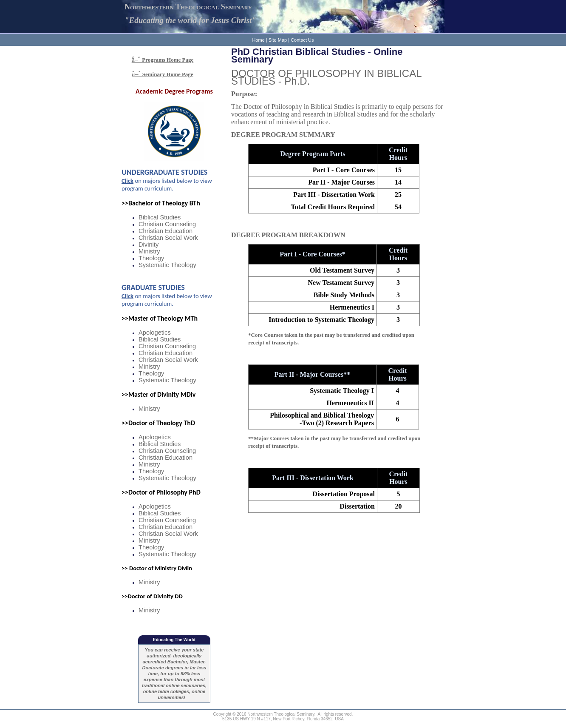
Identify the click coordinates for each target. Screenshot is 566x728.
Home (258, 40)
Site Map (278, 40)
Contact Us (302, 40)
